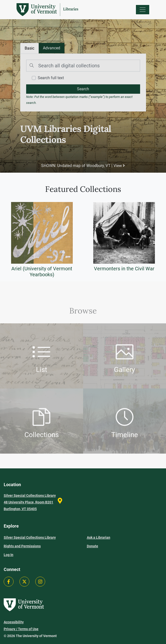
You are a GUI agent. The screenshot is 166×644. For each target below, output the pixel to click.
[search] (83, 89)
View (119, 166)
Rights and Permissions (22, 546)
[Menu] (143, 10)
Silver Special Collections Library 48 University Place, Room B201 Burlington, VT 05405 (30, 502)
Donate (92, 546)
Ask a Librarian (99, 537)
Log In (9, 555)
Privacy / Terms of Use (21, 629)
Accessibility (14, 622)
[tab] (52, 48)
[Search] (83, 66)
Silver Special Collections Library (30, 537)
